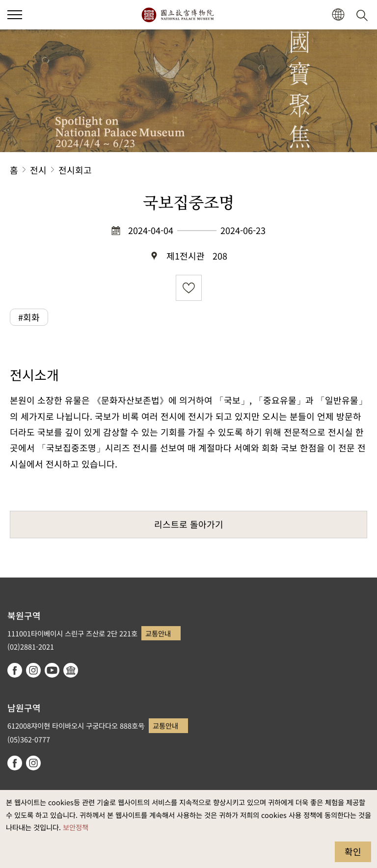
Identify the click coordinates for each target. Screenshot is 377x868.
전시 (38, 170)
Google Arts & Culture (71, 670)
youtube (52, 670)
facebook (15, 670)
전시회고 (75, 170)
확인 (353, 851)
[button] (338, 15)
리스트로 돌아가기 (189, 524)
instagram (33, 670)
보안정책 (76, 827)
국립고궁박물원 (177, 15)
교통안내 (158, 633)
